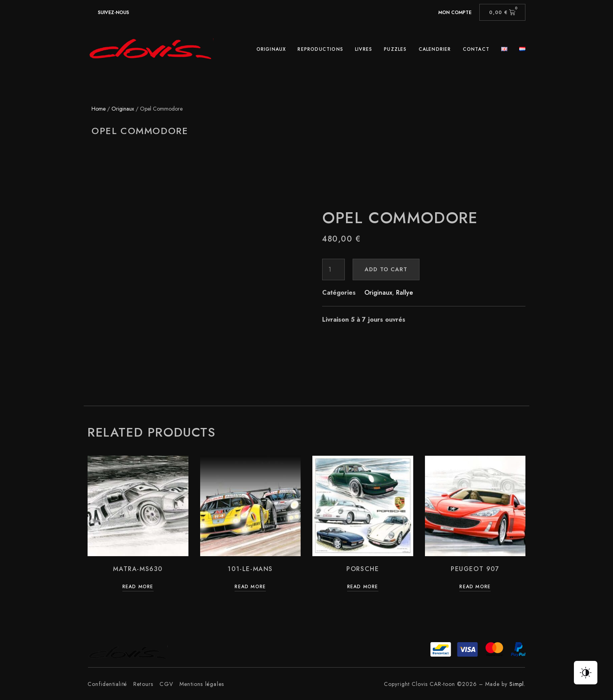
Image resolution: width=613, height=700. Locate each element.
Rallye (404, 293)
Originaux (271, 49)
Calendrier (435, 49)
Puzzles (395, 49)
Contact (476, 49)
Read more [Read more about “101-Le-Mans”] (250, 587)
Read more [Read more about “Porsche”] (363, 587)
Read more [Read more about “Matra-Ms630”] (138, 587)
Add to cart (386, 269)
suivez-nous (113, 13)
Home (99, 109)
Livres (364, 49)
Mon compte (455, 13)
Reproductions (320, 49)
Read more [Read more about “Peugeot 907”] (475, 587)
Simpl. (517, 684)
